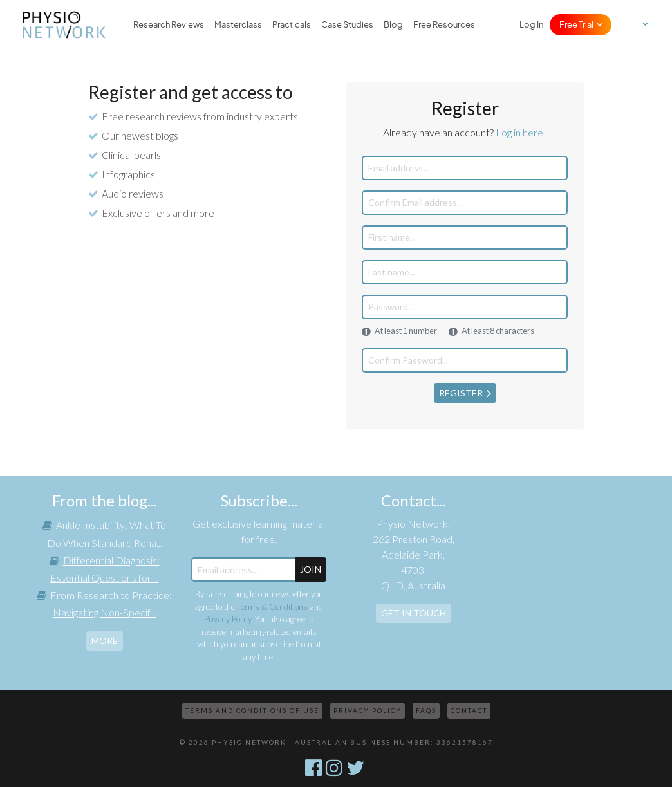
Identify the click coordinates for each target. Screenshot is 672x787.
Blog (393, 25)
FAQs (426, 710)
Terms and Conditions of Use (252, 710)
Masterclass (238, 25)
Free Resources (444, 25)
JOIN (311, 569)
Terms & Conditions (272, 607)
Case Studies (347, 25)
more (105, 641)
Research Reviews (169, 25)
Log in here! (521, 132)
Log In (531, 25)
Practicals (292, 25)
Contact (469, 710)
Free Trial (576, 25)
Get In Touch (414, 613)
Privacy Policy (228, 619)
